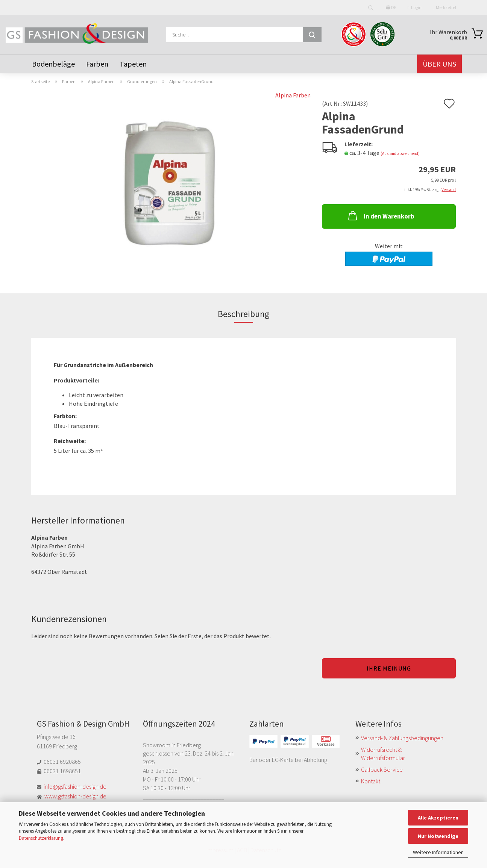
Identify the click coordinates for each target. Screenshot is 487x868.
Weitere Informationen (438, 852)
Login (414, 7)
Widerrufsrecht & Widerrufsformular (383, 754)
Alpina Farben (293, 95)
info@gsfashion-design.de (75, 786)
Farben (97, 64)
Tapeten (133, 64)
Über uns (439, 64)
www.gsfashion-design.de (75, 796)
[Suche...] (312, 35)
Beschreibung (244, 314)
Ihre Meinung (389, 668)
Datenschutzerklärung (41, 838)
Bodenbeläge (53, 64)
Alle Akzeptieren (438, 818)
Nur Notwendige (438, 836)
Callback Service (382, 769)
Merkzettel (445, 7)
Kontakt (371, 781)
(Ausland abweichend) (400, 153)
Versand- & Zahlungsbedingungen (402, 738)
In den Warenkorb (381, 215)
